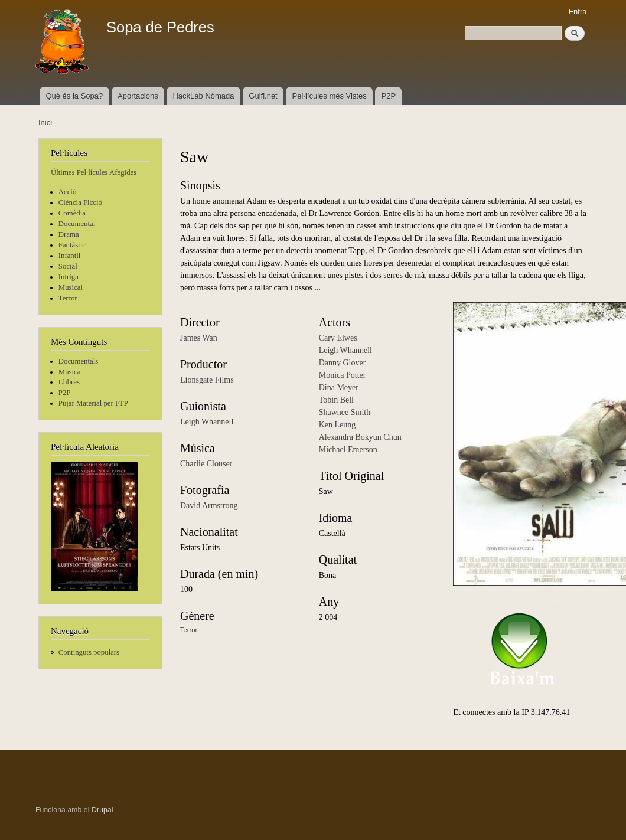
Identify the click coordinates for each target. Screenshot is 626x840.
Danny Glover (343, 363)
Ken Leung (338, 425)
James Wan (199, 338)
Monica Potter (343, 375)
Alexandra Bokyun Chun (360, 437)
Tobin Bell (336, 400)
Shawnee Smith (345, 412)
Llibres (69, 382)
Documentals (78, 361)
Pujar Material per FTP (93, 403)
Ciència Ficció (80, 202)
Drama (69, 234)
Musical (71, 287)
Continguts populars (89, 652)
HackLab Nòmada (203, 96)
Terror (68, 298)
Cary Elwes (338, 338)
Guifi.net (263, 96)
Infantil (70, 256)
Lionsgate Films (207, 380)
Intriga (69, 277)
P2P (389, 96)
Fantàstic (72, 245)
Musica (70, 372)
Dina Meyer (339, 388)
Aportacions (138, 96)
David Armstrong (209, 506)
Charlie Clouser (206, 464)
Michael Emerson (348, 450)
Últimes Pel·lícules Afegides (94, 172)
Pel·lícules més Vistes (330, 96)
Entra (577, 12)
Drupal (102, 810)
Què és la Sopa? (74, 96)
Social (68, 266)
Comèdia (72, 213)
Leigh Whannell (207, 422)
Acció (68, 192)
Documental (77, 224)
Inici (45, 122)
